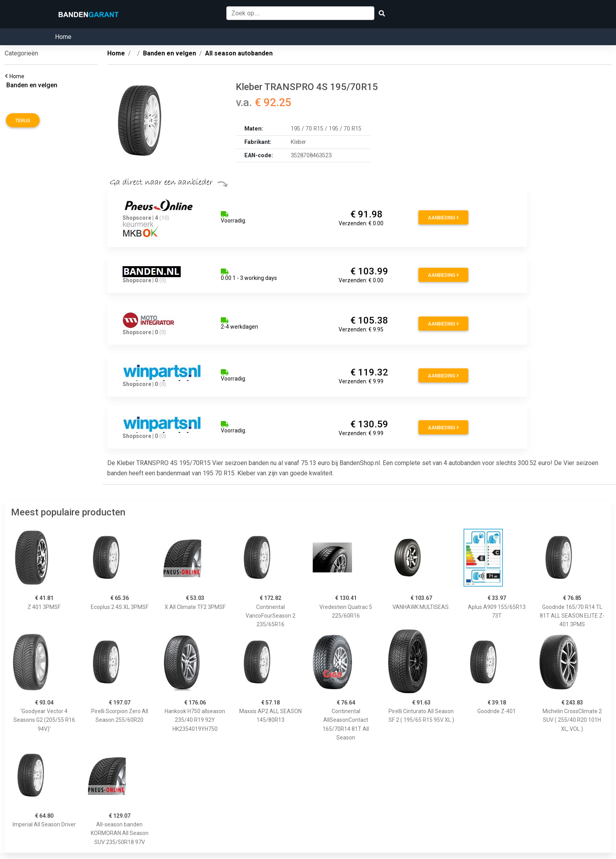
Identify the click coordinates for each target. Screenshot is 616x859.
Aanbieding (443, 218)
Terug (23, 121)
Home (63, 37)
